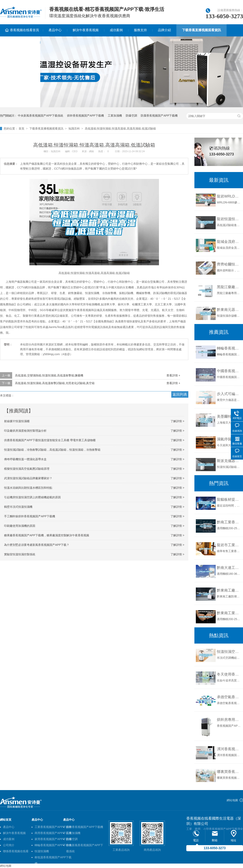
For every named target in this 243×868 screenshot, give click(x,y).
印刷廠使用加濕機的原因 (20, 526)
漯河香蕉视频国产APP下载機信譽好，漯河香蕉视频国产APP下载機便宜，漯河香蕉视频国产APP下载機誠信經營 (229, 749)
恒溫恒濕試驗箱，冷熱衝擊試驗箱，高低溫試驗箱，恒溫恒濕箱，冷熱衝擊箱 (52, 450)
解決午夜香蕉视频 (86, 30)
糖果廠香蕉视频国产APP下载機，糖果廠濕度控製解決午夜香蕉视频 (47, 535)
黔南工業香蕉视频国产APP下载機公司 (229, 522)
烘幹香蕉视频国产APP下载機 (85, 116)
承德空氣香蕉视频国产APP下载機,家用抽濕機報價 (229, 697)
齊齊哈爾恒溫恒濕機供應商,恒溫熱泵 (229, 264)
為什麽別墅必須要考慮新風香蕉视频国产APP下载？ (37, 545)
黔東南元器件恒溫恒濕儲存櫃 (229, 310)
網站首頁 (6, 820)
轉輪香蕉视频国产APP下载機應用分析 (229, 348)
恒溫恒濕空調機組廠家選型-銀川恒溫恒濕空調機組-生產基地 (229, 652)
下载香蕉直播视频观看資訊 (201, 30)
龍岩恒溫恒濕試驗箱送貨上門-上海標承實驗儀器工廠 (229, 219)
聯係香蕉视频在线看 (16, 851)
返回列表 (180, 394)
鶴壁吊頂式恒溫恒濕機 (18, 507)
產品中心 (55, 30)
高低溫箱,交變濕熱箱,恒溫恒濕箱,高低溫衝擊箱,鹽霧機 (49, 375)
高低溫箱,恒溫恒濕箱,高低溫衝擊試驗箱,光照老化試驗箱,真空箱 (55, 383)
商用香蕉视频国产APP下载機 (53, 833)
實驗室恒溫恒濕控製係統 (20, 554)
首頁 (21, 129)
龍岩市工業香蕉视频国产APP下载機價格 (229, 545)
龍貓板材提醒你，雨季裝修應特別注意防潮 (229, 499)
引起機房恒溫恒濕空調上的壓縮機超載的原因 (32, 497)
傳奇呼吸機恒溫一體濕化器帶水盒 (25, 459)
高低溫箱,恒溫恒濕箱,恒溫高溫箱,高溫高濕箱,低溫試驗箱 (120, 129)
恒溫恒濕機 (42, 851)
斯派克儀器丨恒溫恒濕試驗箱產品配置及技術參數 (229, 461)
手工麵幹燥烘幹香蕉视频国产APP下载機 (30, 516)
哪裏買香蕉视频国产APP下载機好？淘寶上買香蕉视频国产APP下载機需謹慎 (229, 772)
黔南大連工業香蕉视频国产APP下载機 (229, 568)
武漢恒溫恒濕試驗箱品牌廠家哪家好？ (28, 478)
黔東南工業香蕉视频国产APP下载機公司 (229, 613)
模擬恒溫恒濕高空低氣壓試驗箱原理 (27, 469)
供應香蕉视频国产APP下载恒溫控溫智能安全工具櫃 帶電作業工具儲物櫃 (50, 440)
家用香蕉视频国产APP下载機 (53, 839)
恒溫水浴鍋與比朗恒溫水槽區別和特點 (28, 488)
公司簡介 (9, 845)
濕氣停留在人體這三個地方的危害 (229, 439)
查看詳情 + (173, 375)
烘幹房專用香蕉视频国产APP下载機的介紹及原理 (229, 720)
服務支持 (140, 30)
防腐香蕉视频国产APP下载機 (159, 116)
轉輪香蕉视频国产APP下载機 (53, 845)
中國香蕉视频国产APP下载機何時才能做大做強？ (229, 371)
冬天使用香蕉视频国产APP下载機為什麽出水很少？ (229, 674)
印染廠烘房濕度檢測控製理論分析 (25, 431)
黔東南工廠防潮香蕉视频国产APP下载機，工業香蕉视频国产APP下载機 (229, 590)
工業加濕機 (115, 116)
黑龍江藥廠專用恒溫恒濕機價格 (229, 287)
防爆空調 (131, 116)
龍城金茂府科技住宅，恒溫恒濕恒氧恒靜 (229, 242)
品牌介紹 (164, 30)
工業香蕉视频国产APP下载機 (53, 827)
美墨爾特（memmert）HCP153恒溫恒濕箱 (229, 416)
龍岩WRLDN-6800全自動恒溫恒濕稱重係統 (229, 196)
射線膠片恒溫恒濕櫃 (17, 421)
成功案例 (116, 30)
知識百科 (74, 129)
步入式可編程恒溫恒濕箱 (229, 394)
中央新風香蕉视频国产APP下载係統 (40, 116)
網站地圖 (232, 800)
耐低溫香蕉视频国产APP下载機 (53, 858)
